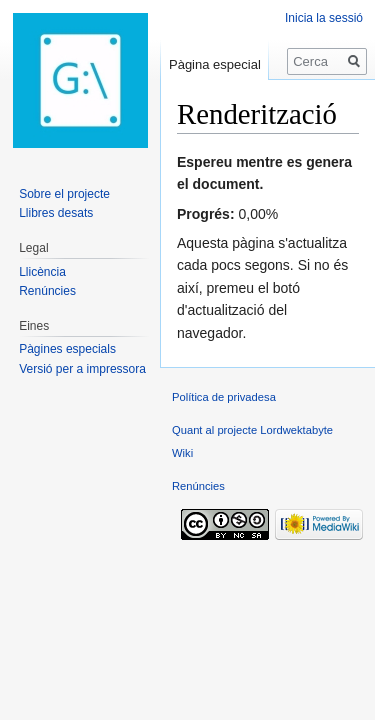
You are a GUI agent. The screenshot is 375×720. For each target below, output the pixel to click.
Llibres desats (56, 213)
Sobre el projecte (64, 194)
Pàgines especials (67, 349)
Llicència (42, 272)
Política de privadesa (224, 397)
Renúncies (47, 291)
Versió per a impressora (82, 369)
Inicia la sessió (324, 18)
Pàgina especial (215, 64)
